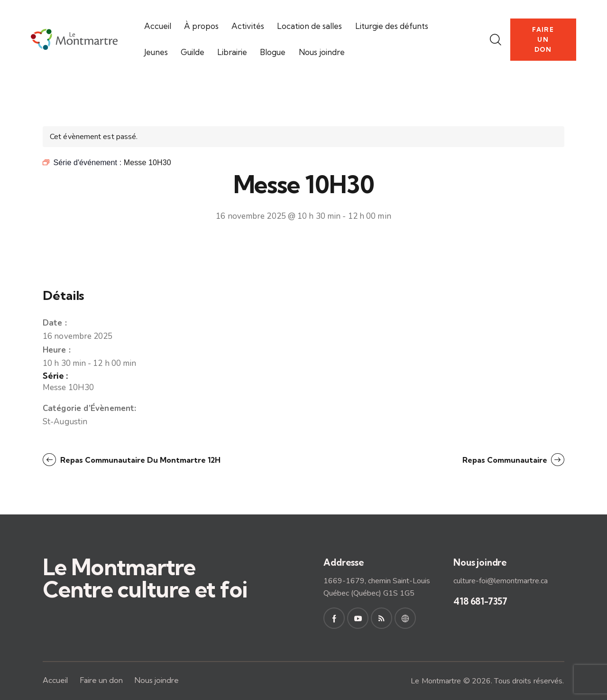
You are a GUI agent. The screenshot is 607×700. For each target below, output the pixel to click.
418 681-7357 (480, 601)
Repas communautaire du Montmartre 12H (139, 460)
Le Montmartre (436, 681)
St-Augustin (65, 422)
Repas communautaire (506, 460)
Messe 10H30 (68, 387)
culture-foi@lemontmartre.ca (501, 581)
